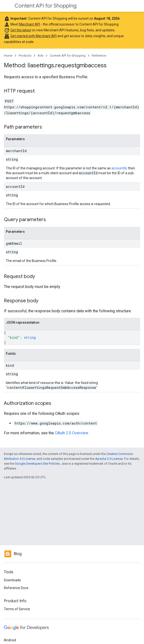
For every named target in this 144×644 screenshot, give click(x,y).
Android (10, 640)
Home (8, 56)
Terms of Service (17, 609)
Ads (41, 56)
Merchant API (30, 24)
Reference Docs (16, 588)
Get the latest (21, 30)
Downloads (12, 580)
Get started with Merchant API (34, 36)
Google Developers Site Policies (37, 464)
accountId (119, 168)
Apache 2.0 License (109, 459)
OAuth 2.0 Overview (71, 433)
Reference (99, 56)
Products (25, 56)
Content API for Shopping (46, 6)
